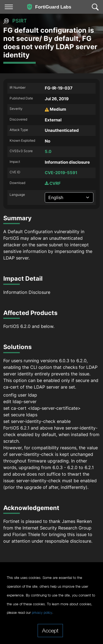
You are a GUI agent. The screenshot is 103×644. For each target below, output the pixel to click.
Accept (50, 630)
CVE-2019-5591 (61, 173)
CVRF (53, 183)
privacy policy (42, 613)
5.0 (48, 151)
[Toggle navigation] (9, 7)
